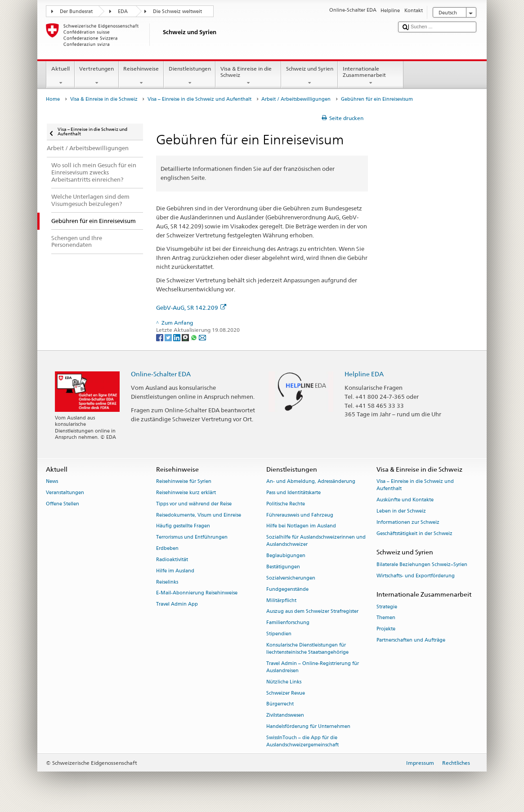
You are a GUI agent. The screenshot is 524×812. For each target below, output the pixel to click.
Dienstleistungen (190, 76)
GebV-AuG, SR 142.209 (191, 308)
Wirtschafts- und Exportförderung (416, 576)
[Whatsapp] (195, 337)
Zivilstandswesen (285, 716)
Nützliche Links (284, 682)
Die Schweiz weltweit (177, 11)
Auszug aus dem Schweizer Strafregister (312, 612)
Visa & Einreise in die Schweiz (248, 76)
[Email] (202, 337)
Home (53, 99)
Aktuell (60, 76)
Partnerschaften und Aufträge (411, 640)
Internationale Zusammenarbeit (371, 76)
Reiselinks (167, 582)
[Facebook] (160, 337)
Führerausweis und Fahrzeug (300, 515)
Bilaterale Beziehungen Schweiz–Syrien (422, 564)
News (52, 482)
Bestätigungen (283, 567)
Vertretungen (97, 76)
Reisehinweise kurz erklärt (186, 493)
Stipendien (279, 634)
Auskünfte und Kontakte (405, 500)
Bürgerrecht (280, 704)
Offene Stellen (63, 504)
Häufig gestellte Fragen (183, 526)
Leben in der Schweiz (401, 511)
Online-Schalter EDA (161, 374)
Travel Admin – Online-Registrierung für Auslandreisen (313, 667)
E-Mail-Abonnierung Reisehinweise (197, 593)
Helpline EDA (364, 374)
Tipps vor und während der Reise (194, 504)
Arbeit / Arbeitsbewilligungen (296, 99)
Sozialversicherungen (291, 578)
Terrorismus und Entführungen (192, 538)
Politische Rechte (286, 504)
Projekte (386, 629)
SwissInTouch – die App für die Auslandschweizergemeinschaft (302, 741)
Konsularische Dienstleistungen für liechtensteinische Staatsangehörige (307, 649)
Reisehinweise (141, 76)
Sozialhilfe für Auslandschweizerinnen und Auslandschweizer (316, 541)
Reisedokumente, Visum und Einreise (199, 515)
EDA (123, 11)
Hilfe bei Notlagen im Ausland (301, 526)
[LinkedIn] (177, 337)
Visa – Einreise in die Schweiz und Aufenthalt (199, 99)
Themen (386, 618)
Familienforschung (288, 623)
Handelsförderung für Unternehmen (308, 726)
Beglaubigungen (286, 556)
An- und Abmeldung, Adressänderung (311, 482)
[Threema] (186, 337)
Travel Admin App (177, 605)
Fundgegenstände (287, 589)
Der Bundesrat (76, 11)
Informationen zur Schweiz (408, 522)
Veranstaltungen (65, 493)
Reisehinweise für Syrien (184, 482)
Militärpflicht (281, 600)
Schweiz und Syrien (309, 76)
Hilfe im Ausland (175, 571)
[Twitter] (169, 337)
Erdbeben (167, 549)
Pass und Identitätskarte (293, 493)
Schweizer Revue (286, 693)
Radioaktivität (172, 560)
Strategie (387, 607)
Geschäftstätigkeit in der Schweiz (414, 533)
